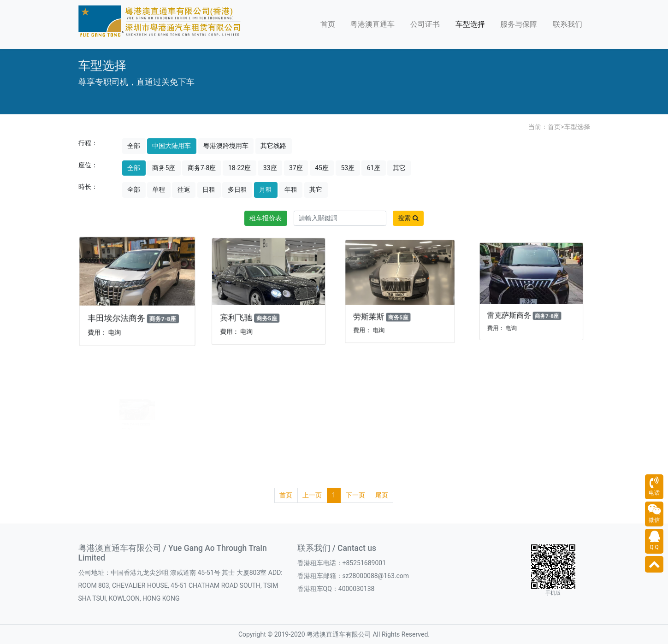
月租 (266, 189)
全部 (134, 146)
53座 (348, 168)
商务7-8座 (202, 168)
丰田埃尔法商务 (118, 315)
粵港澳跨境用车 (226, 146)
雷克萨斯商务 (517, 306)
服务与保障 (519, 24)
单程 (159, 189)
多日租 (237, 189)
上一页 (312, 495)
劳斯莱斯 (376, 310)
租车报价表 (266, 218)
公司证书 (425, 24)
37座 (296, 168)
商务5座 (164, 168)
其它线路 (273, 146)
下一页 (355, 495)
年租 (291, 189)
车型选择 (470, 24)
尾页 (382, 495)
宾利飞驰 (241, 313)
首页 (328, 24)
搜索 (408, 218)
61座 (374, 168)
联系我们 (568, 24)
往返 (184, 189)
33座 (270, 168)
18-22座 (239, 168)
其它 (399, 168)
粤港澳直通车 (372, 24)
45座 (322, 168)
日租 (209, 189)
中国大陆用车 (171, 146)
